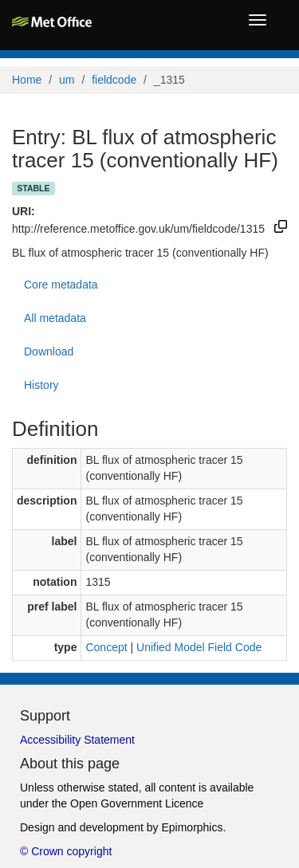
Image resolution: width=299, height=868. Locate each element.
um (67, 80)
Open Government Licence (137, 803)
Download (49, 352)
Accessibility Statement (77, 740)
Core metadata (61, 285)
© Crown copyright (66, 851)
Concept (106, 647)
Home (27, 80)
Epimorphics (192, 827)
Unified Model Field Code (199, 647)
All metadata (55, 318)
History (41, 385)
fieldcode (114, 80)
